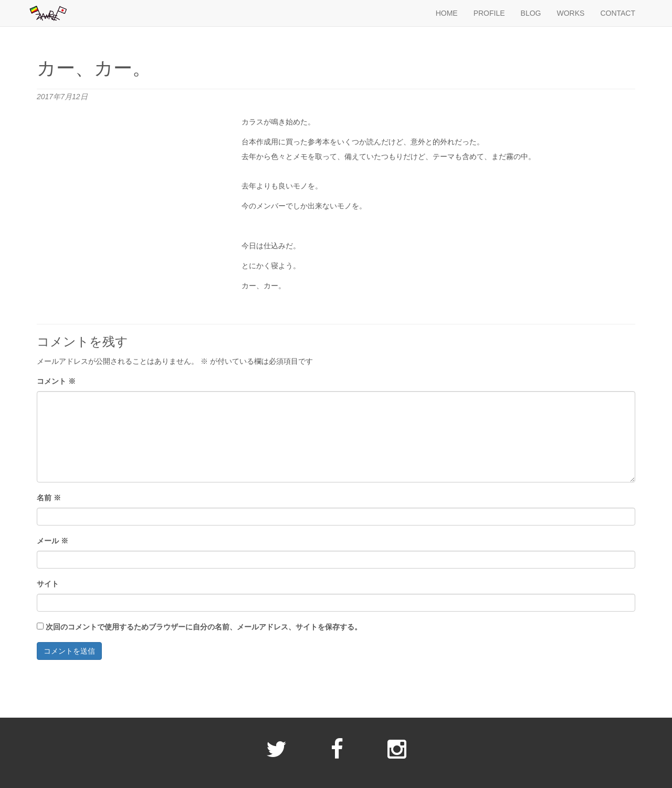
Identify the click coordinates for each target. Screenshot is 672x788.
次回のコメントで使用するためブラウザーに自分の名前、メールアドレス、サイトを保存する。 (204, 627)
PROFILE (489, 13)
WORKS (570, 13)
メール (52, 541)
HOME (447, 13)
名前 (49, 498)
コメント (56, 381)
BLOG (531, 13)
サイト (48, 584)
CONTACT (618, 13)
